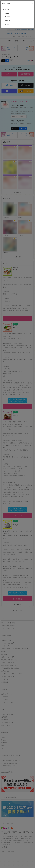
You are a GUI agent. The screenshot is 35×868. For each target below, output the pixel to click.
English (7, 13)
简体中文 (8, 17)
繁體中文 (8, 21)
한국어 (7, 24)
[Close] (32, 3)
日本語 (7, 9)
